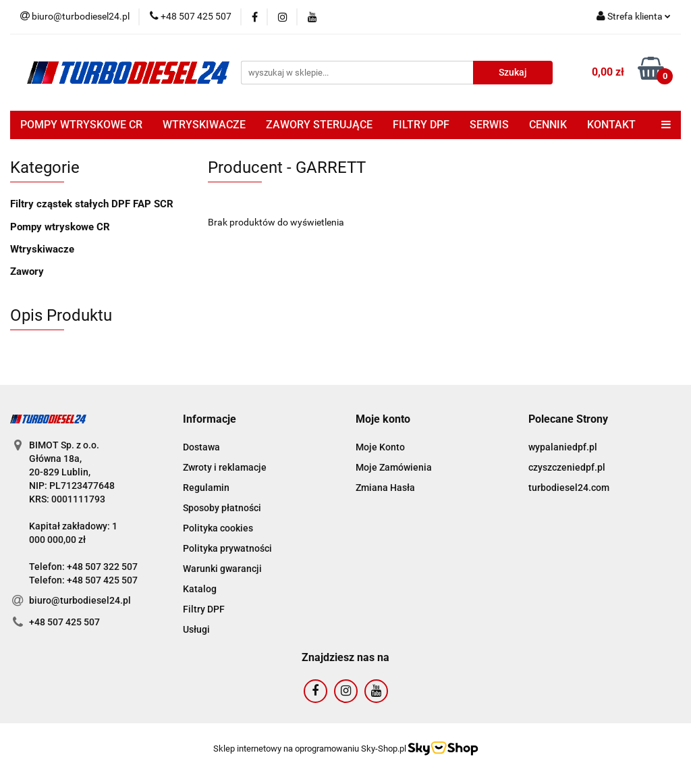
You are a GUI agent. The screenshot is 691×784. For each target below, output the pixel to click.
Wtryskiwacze (42, 249)
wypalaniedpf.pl (563, 447)
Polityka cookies (218, 528)
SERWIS (489, 125)
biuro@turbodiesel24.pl (80, 600)
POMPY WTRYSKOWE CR (81, 125)
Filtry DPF (204, 609)
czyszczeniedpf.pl (567, 467)
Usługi (196, 629)
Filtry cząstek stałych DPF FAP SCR (92, 204)
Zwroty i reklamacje (225, 467)
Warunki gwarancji (222, 569)
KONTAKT (611, 125)
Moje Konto (380, 447)
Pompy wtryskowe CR (60, 227)
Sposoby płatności (222, 508)
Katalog (200, 589)
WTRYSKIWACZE (204, 125)
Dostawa (201, 447)
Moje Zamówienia (394, 467)
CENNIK (548, 125)
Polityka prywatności (227, 548)
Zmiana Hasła (385, 488)
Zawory (27, 271)
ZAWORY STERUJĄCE (319, 125)
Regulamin (206, 488)
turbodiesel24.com (569, 488)
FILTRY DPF (421, 125)
